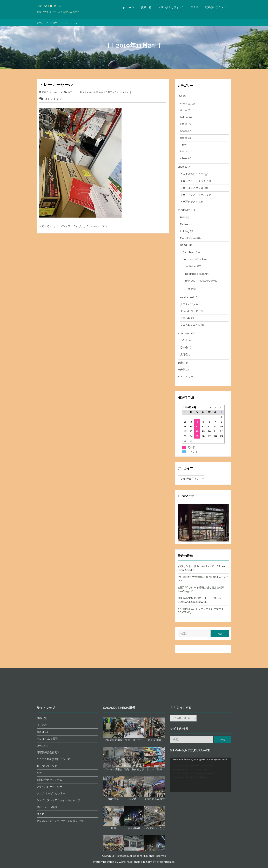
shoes (184, 138)
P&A (82, 92)
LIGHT (184, 124)
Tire (182, 145)
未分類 (181, 370)
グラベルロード (189, 311)
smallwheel (187, 297)
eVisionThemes (165, 862)
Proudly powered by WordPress (112, 862)
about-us (42, 835)
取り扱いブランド (216, 7)
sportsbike (184, 210)
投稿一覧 (146, 7)
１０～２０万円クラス (193, 181)
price (181, 167)
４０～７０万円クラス (193, 195)
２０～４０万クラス (192, 188)
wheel (184, 158)
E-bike (184, 224)
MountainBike (188, 238)
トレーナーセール (56, 85)
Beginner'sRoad (195, 274)
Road (183, 245)
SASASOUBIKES (51, 6)
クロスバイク (188, 304)
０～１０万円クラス (109, 92)
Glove (184, 110)
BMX (183, 218)
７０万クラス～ (189, 202)
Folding (185, 231)
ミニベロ (185, 318)
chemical (186, 104)
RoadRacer (190, 266)
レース (187, 289)
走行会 (184, 354)
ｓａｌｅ (124, 92)
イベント (183, 340)
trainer (89, 92)
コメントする (53, 99)
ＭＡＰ (195, 7)
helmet (184, 117)
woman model (186, 333)
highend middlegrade (199, 281)
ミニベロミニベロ (190, 325)
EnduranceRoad (193, 259)
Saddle (185, 131)
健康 (96, 92)
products (129, 7)
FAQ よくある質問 (47, 842)
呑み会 (184, 348)
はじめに (42, 828)
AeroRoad (189, 252)
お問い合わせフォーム (171, 7)
